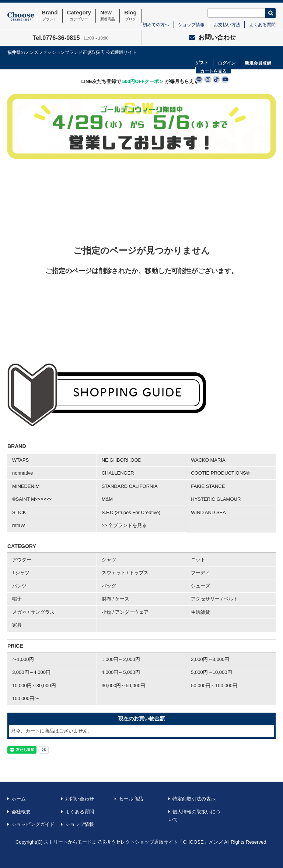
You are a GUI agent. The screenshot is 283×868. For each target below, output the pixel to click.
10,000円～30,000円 (34, 686)
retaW (19, 525)
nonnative (22, 473)
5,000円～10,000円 (211, 672)
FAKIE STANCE (208, 486)
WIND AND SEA (208, 512)
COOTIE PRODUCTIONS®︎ (220, 473)
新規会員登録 (258, 63)
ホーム (19, 799)
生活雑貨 (200, 612)
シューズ (200, 586)
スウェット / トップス (125, 573)
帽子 (17, 599)
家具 (17, 625)
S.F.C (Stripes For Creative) (131, 512)
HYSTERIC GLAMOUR (216, 499)
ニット (198, 560)
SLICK (19, 512)
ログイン (227, 63)
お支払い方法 (227, 25)
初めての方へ (156, 25)
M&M (107, 499)
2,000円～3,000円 (210, 659)
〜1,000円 (23, 659)
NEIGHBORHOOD (122, 460)
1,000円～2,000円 (121, 659)
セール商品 (131, 799)
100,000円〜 (26, 698)
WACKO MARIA (208, 460)
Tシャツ (21, 573)
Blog (130, 16)
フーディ (200, 573)
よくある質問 (262, 25)
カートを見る (213, 71)
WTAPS (20, 460)
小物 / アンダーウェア (125, 612)
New (108, 16)
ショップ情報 (191, 25)
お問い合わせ (212, 37)
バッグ (109, 586)
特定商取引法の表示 (194, 799)
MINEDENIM (26, 486)
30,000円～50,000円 (124, 686)
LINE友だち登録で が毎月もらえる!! (141, 81)
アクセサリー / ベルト (214, 599)
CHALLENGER (118, 473)
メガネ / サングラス (33, 612)
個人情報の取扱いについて (195, 816)
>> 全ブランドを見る (124, 525)
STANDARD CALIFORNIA (130, 486)
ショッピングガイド (33, 824)
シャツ (109, 560)
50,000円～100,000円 (214, 686)
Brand (50, 16)
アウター (22, 560)
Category (79, 16)
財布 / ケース (116, 599)
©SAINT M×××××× (32, 499)
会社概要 (21, 812)
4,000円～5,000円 (121, 672)
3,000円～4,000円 (31, 672)
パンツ (19, 586)
